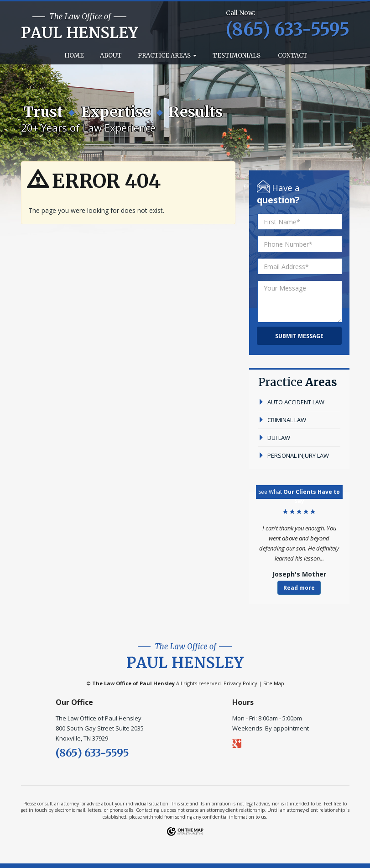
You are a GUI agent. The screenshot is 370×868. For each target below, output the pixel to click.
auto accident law (291, 402)
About (111, 56)
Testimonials (237, 56)
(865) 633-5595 (92, 753)
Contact (292, 56)
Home (73, 56)
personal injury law (294, 455)
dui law (274, 438)
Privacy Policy (240, 683)
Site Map (274, 683)
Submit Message (299, 336)
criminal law (282, 420)
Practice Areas (167, 56)
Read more (299, 588)
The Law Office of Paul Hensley (133, 683)
